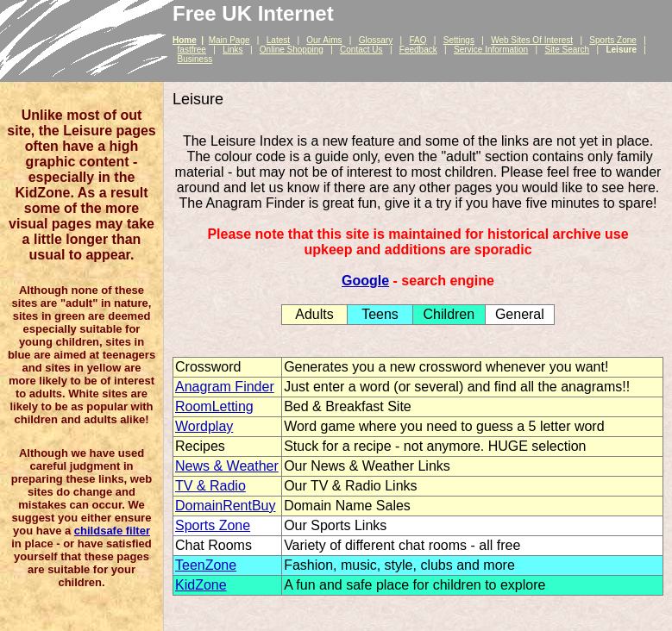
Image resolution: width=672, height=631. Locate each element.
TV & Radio (210, 486)
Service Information (491, 50)
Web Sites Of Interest (532, 40)
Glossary (376, 40)
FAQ (418, 40)
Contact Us (361, 50)
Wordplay (204, 426)
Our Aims (324, 40)
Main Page (229, 40)
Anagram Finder (225, 387)
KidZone (201, 585)
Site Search (567, 50)
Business (195, 59)
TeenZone (206, 565)
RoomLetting (214, 406)
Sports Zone (612, 40)
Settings (459, 40)
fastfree (192, 50)
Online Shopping (292, 50)
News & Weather (227, 466)
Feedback (418, 50)
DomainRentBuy (226, 506)
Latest (278, 40)
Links (232, 50)
